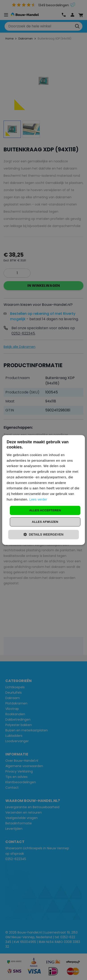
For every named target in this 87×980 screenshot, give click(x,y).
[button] (43, 535)
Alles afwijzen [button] (45, 522)
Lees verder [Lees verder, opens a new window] (38, 499)
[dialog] (44, 490)
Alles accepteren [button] (45, 510)
